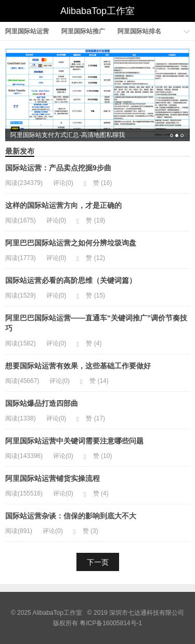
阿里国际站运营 (27, 31)
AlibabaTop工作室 (97, 11)
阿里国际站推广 (83, 31)
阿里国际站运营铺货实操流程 (53, 478)
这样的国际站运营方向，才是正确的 (63, 205)
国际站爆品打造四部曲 (42, 403)
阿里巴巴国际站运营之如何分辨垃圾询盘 (71, 243)
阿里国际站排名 (139, 31)
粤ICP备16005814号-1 (111, 623)
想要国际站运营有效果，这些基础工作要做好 (78, 366)
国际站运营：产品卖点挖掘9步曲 (58, 168)
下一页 (98, 562)
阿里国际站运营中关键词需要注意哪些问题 (74, 441)
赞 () (98, 183)
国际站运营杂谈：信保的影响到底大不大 (71, 516)
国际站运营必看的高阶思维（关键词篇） (71, 280)
